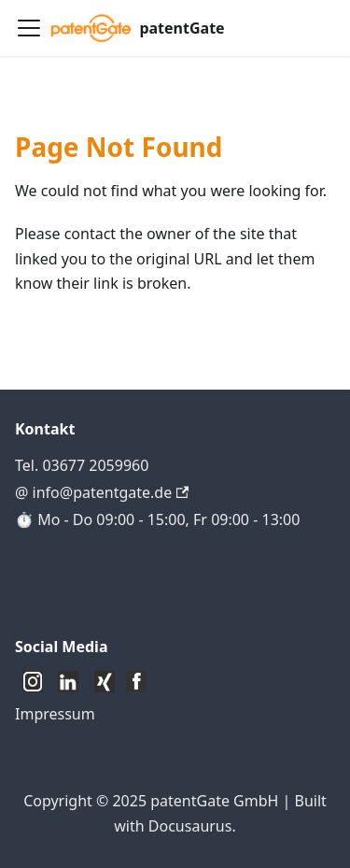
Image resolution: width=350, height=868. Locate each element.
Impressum (55, 714)
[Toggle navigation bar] (29, 28)
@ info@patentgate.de (102, 492)
